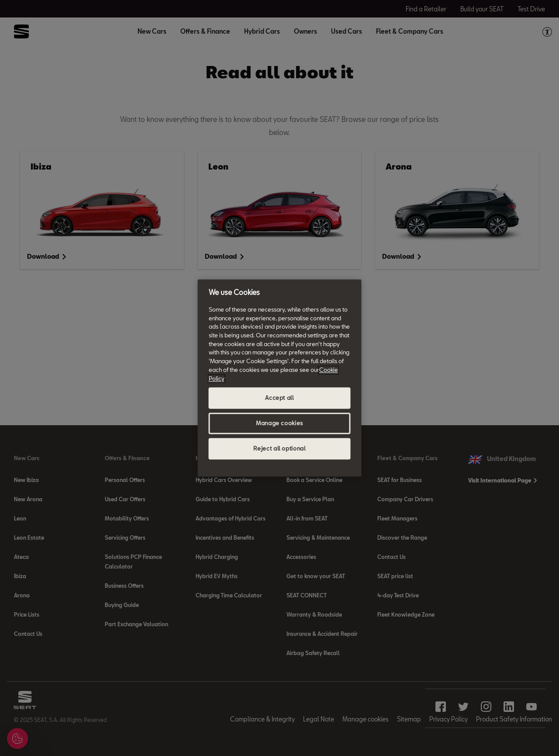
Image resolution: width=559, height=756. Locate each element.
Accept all (279, 398)
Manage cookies (279, 423)
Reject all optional (279, 449)
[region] (280, 378)
